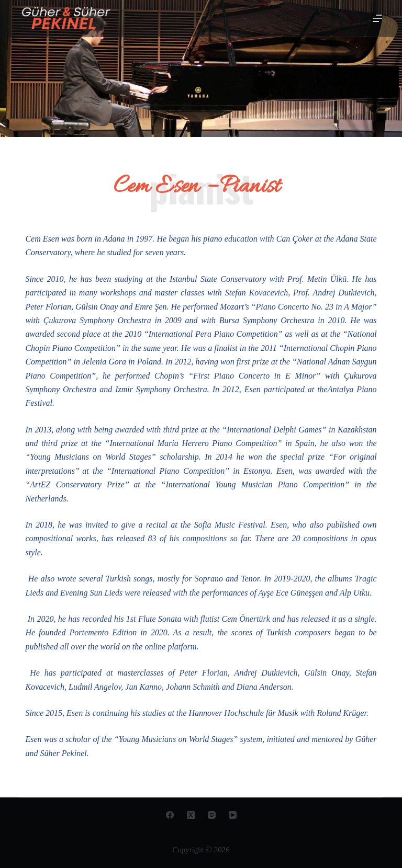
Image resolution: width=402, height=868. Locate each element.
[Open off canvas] (377, 18)
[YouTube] (233, 815)
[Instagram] (212, 815)
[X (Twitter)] (191, 815)
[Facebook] (170, 815)
